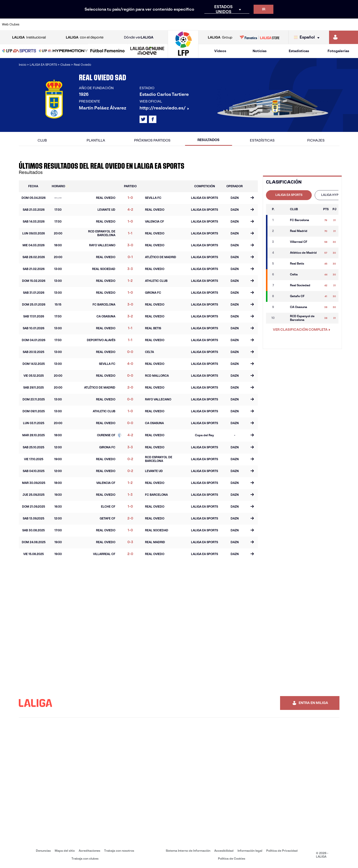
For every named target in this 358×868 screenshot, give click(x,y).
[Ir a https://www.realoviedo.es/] (285, 24)
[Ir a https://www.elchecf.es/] (100, 24)
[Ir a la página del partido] (252, 198)
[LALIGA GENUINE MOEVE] (147, 51)
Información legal (250, 851)
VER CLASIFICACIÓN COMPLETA (302, 330)
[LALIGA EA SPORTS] (19, 51)
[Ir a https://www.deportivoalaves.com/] (83, 24)
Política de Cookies (232, 858)
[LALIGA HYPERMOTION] (63, 51)
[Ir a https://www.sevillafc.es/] (319, 24)
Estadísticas (299, 51)
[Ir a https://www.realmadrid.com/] (268, 24)
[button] (19, 51)
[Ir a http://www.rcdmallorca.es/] (235, 24)
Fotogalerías (338, 51)
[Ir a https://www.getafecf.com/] (133, 24)
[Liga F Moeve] (107, 51)
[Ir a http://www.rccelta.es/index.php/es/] (201, 24)
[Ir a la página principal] (183, 56)
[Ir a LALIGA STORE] (259, 37)
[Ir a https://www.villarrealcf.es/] (352, 24)
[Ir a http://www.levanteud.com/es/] (167, 24)
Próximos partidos (152, 140)
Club (42, 140)
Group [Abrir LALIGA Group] (220, 37)
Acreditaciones (89, 851)
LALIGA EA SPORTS (289, 195)
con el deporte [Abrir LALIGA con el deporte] (85, 37)
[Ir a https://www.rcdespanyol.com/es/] (218, 24)
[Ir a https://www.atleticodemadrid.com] (49, 24)
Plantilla (96, 140)
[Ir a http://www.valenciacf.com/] (335, 24)
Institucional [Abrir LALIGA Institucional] (29, 37)
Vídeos (220, 51)
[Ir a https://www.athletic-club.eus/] (32, 24)
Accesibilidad (224, 851)
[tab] (289, 195)
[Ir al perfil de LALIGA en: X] (143, 119)
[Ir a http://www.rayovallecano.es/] (184, 24)
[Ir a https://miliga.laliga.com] (344, 37)
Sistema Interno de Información (188, 851)
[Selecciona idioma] (308, 37)
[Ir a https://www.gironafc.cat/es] (150, 24)
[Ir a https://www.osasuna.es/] (66, 24)
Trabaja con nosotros (119, 851)
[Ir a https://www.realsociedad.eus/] (302, 24)
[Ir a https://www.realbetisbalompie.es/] (251, 24)
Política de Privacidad (282, 851)
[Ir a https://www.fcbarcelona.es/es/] (117, 24)
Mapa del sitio (65, 851)
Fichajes (316, 140)
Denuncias (43, 851)
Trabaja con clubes (85, 858)
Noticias (260, 51)
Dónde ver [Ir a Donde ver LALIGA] (139, 37)
